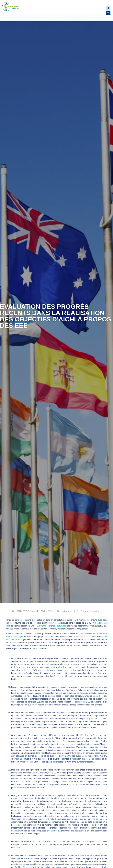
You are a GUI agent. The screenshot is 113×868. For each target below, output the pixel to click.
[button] (108, 8)
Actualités (67, 611)
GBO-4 (64, 798)
